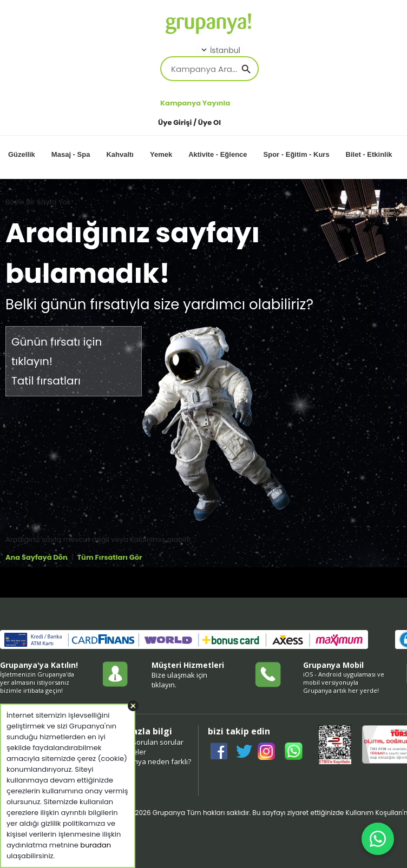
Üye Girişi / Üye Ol (189, 122)
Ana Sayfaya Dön (37, 557)
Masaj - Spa (71, 154)
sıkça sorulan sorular (149, 742)
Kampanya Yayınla (195, 103)
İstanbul (220, 50)
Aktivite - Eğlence (218, 154)
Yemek (161, 154)
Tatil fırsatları (46, 381)
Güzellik (22, 154)
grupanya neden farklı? (153, 761)
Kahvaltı (120, 154)
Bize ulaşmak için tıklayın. (179, 680)
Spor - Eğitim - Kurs (297, 154)
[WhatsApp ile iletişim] (378, 839)
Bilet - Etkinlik (369, 154)
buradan (96, 845)
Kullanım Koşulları (374, 813)
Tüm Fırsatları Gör (109, 557)
